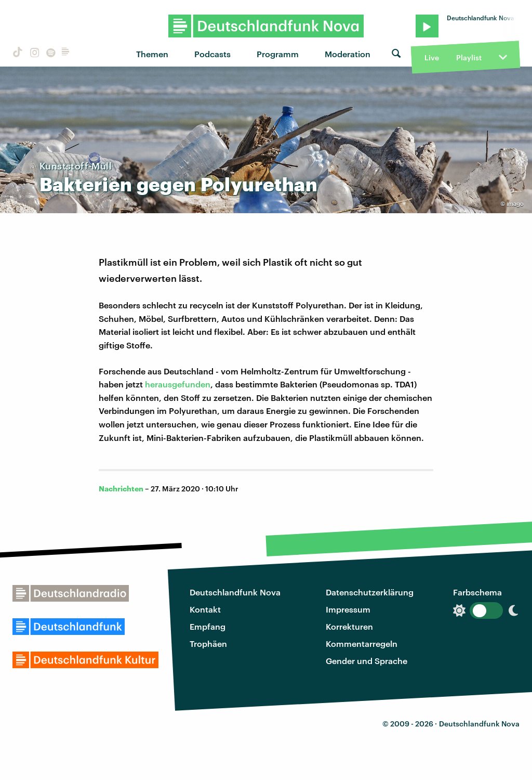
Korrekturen (349, 626)
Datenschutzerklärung (370, 592)
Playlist (469, 57)
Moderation (348, 54)
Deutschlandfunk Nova (235, 592)
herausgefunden (178, 384)
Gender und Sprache (367, 661)
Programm (278, 54)
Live (432, 57)
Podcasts (212, 54)
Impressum (348, 609)
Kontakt (205, 609)
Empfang (208, 626)
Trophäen (208, 643)
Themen (152, 54)
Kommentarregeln (362, 643)
